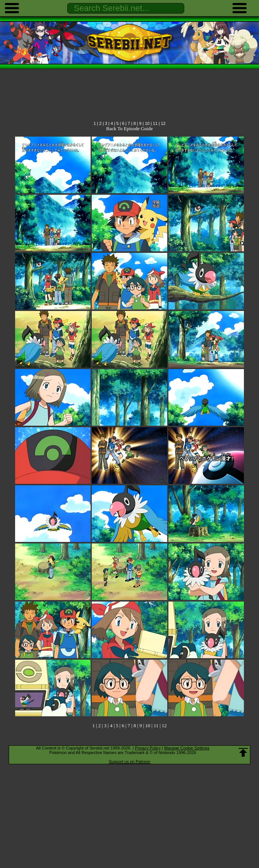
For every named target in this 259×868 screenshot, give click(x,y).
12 (163, 123)
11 (155, 123)
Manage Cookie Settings (187, 748)
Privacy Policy (148, 748)
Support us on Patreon (129, 762)
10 (147, 123)
